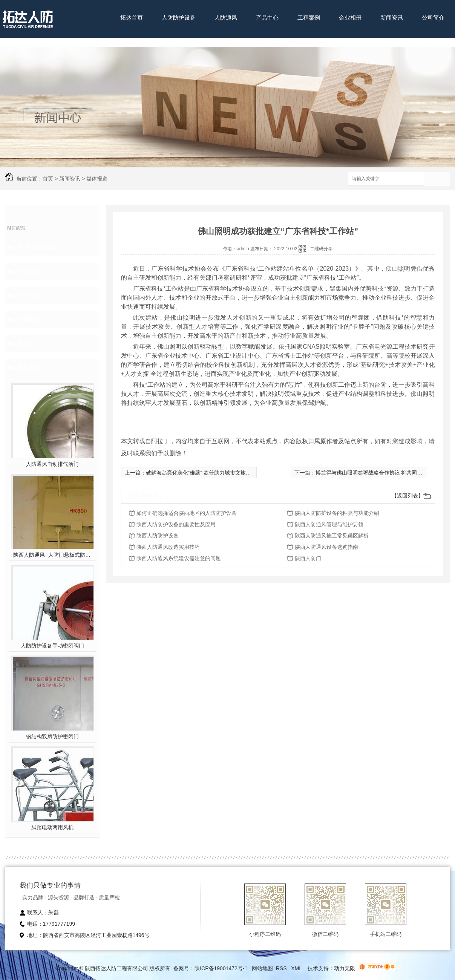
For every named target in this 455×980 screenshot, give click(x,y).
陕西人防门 (308, 558)
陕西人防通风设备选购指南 (326, 547)
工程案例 (309, 18)
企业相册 (350, 18)
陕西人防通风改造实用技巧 (168, 547)
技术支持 (30, 295)
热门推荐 (30, 367)
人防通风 (226, 18)
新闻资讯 (392, 18)
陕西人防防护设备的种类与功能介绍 (337, 513)
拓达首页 (132, 18)
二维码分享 (321, 249)
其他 (23, 343)
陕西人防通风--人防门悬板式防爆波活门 (52, 555)
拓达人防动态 (37, 247)
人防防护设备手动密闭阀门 (52, 646)
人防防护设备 (179, 18)
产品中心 (267, 18)
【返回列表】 (408, 496)
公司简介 (433, 18)
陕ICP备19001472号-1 (221, 968)
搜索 (437, 179)
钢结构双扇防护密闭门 (52, 737)
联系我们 (132, 41)
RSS (282, 968)
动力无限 (345, 968)
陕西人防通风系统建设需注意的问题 (179, 558)
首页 (48, 179)
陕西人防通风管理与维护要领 (329, 524)
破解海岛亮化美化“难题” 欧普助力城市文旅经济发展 (206, 473)
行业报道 (30, 271)
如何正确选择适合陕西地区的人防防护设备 (187, 513)
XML (297, 968)
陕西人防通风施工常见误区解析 (332, 536)
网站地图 (262, 968)
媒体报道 (97, 179)
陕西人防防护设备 (158, 536)
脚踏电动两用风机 (52, 827)
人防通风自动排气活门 (52, 464)
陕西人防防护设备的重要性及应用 (176, 524)
